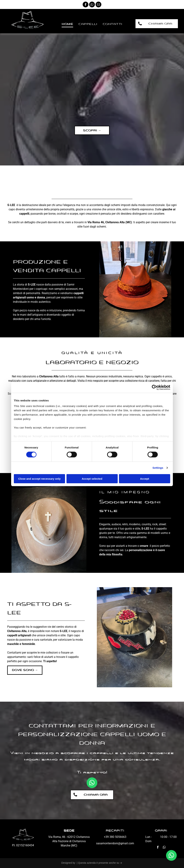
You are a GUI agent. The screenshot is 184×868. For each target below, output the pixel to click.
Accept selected (92, 479)
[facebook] (86, 5)
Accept (144, 479)
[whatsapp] (92, 5)
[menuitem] (67, 24)
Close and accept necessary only (40, 479)
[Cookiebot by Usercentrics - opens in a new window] (154, 387)
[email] (98, 5)
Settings (158, 468)
